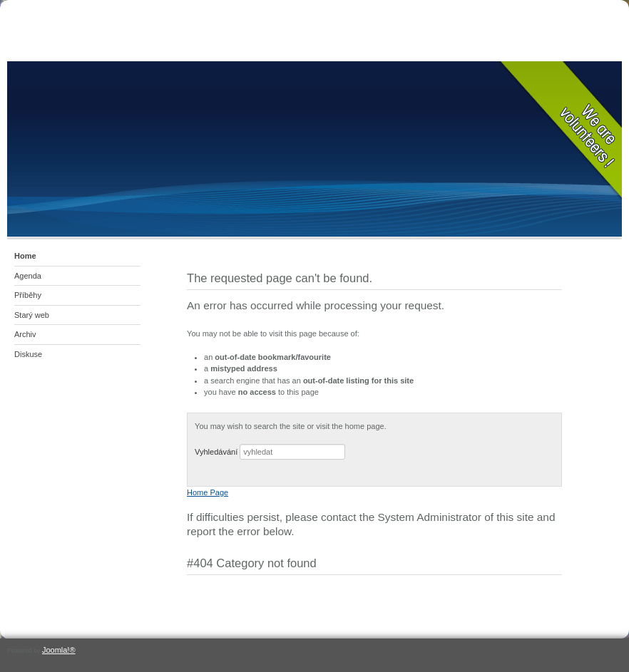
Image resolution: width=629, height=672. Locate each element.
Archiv (25, 334)
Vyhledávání (216, 452)
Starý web (32, 315)
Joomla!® (59, 650)
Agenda (28, 276)
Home (25, 256)
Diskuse (28, 354)
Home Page (208, 492)
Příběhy (28, 295)
